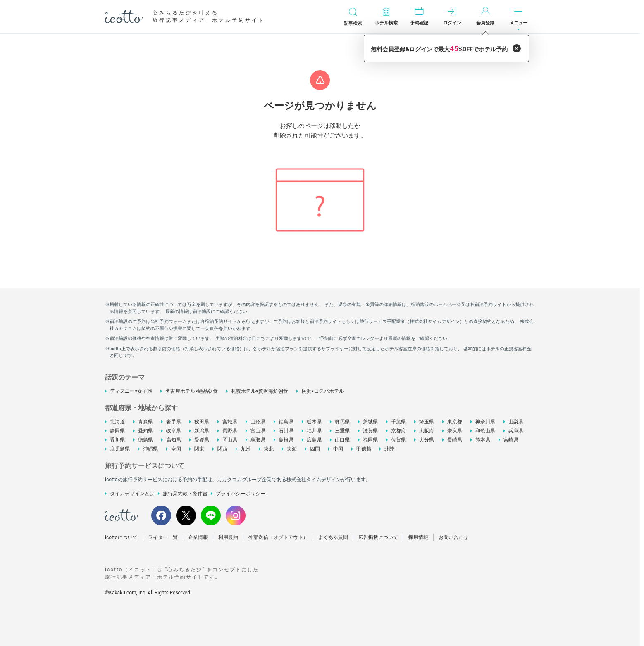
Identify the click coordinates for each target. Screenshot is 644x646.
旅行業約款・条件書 (185, 494)
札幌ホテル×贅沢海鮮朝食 (260, 391)
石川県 (286, 431)
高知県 (174, 440)
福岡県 (370, 440)
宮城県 (230, 422)
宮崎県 (511, 440)
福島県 (286, 422)
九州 (246, 449)
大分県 (427, 440)
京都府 (398, 431)
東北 (269, 449)
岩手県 (174, 422)
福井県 (314, 431)
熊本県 (483, 440)
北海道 (117, 422)
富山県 (258, 431)
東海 (292, 449)
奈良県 (455, 431)
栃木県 (314, 422)
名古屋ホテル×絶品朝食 (191, 391)
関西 (222, 449)
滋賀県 (370, 431)
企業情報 (198, 537)
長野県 (230, 431)
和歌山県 (485, 431)
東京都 (455, 422)
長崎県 (455, 440)
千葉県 (398, 422)
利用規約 (228, 537)
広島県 (314, 440)
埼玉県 (427, 422)
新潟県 (202, 431)
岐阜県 (174, 431)
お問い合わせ (453, 537)
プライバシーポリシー (241, 494)
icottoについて (121, 537)
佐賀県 (398, 440)
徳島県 (145, 440)
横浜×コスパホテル (322, 391)
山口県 (342, 440)
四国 (315, 449)
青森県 (145, 422)
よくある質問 (333, 537)
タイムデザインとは (132, 494)
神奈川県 (485, 422)
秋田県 (202, 422)
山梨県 (516, 422)
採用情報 (418, 537)
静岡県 (117, 431)
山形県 (258, 422)
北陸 (389, 449)
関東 (199, 449)
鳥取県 (258, 440)
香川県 (117, 440)
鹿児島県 (120, 449)
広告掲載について (378, 537)
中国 (338, 449)
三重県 (342, 431)
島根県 (286, 440)
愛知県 (145, 431)
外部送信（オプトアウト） (278, 537)
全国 (176, 449)
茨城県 (370, 422)
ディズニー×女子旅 (131, 391)
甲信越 (364, 449)
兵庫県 (516, 431)
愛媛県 (202, 440)
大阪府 (427, 431)
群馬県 (342, 422)
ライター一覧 (163, 537)
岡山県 (230, 440)
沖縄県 (150, 449)
